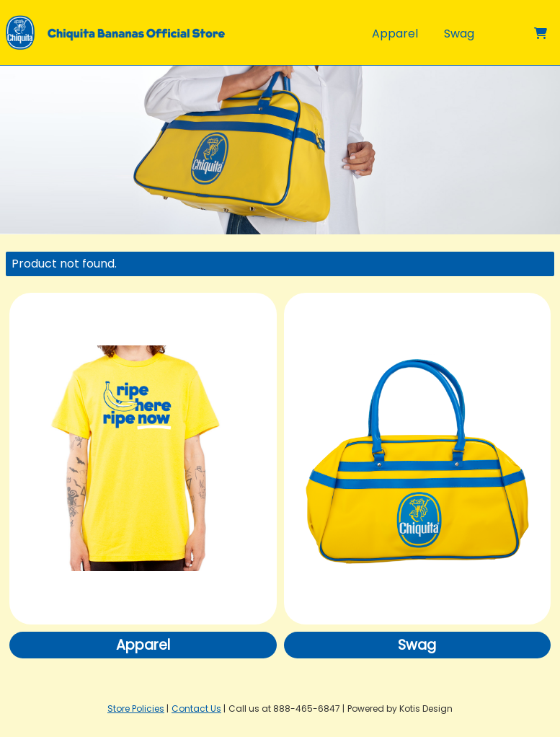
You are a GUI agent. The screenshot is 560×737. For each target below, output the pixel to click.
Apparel (395, 34)
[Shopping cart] (541, 34)
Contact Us (196, 709)
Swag (459, 34)
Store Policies (136, 709)
